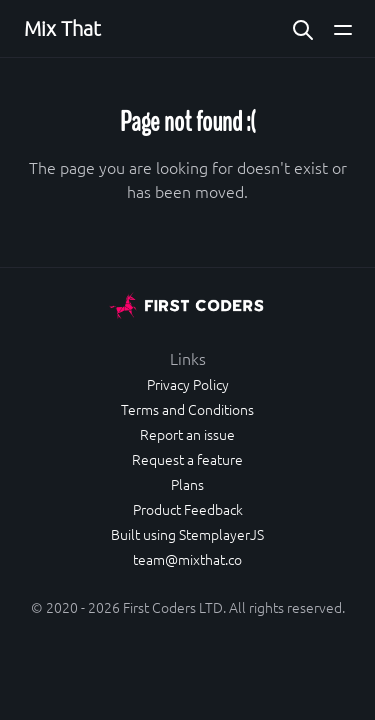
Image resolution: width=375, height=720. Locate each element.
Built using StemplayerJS (187, 534)
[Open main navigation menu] (343, 28)
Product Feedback (188, 509)
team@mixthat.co (187, 559)
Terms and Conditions (187, 409)
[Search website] (303, 28)
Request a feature (187, 459)
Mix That (62, 28)
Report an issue (187, 434)
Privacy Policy (188, 384)
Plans (187, 484)
